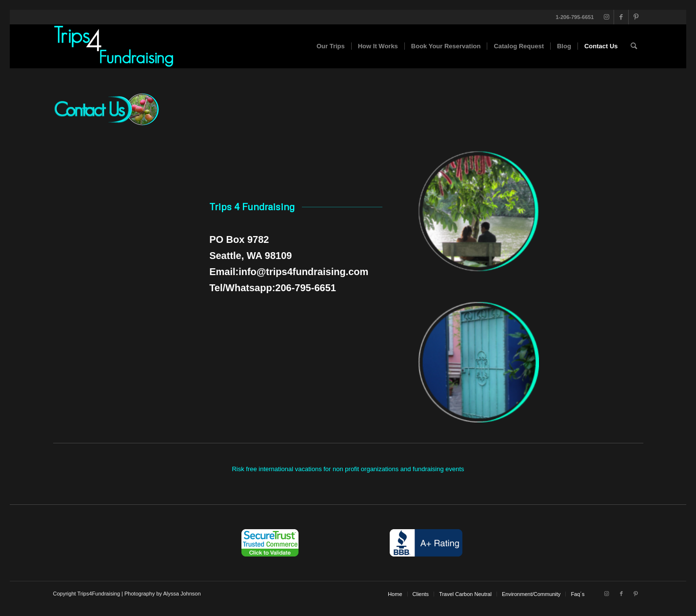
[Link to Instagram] (607, 17)
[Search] (634, 46)
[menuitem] (331, 46)
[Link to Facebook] (621, 17)
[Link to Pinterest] (636, 17)
